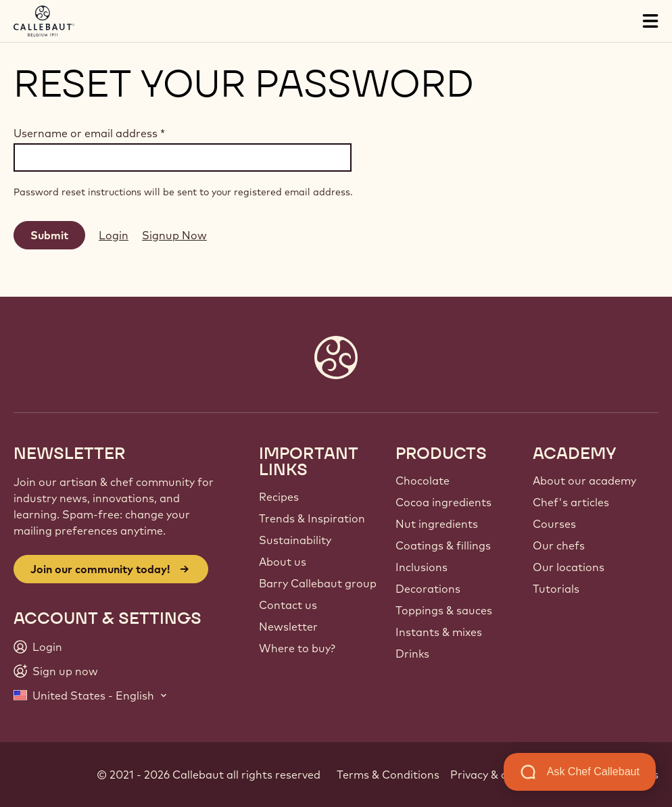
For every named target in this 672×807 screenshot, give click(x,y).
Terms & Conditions (388, 775)
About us (283, 562)
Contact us (288, 605)
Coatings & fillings (443, 545)
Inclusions (422, 567)
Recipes (279, 497)
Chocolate (423, 481)
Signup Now (174, 235)
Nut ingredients (437, 524)
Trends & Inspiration (312, 518)
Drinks (412, 654)
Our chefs (559, 545)
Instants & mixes (439, 632)
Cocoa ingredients (443, 502)
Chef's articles (571, 502)
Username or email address (89, 133)
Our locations (569, 567)
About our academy (584, 481)
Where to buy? (297, 648)
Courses (554, 524)
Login (114, 235)
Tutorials (556, 589)
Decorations (428, 589)
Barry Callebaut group (318, 583)
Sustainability (295, 540)
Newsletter (288, 627)
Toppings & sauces (444, 610)
